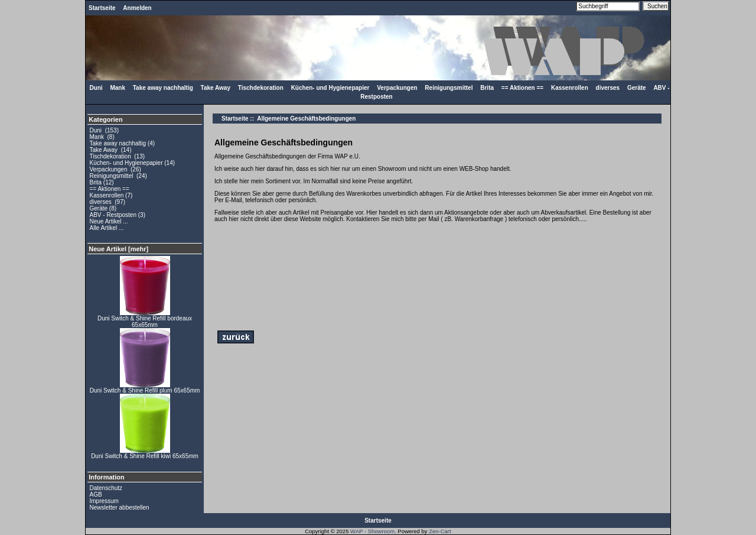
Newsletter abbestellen (120, 508)
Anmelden (137, 8)
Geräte (637, 88)
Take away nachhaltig (163, 88)
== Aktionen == (522, 88)
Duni (96, 88)
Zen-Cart (440, 531)
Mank (118, 88)
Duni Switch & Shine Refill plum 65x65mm (145, 388)
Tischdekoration (261, 88)
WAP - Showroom (372, 531)
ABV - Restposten (113, 215)
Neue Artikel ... (109, 221)
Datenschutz (106, 488)
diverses (608, 88)
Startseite (102, 8)
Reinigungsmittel (449, 88)
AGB (96, 495)
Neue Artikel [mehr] (118, 249)
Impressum (104, 501)
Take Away (216, 88)
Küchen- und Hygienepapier (330, 88)
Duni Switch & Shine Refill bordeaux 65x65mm (145, 319)
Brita (487, 88)
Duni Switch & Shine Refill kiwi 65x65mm (145, 453)
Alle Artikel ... (107, 228)
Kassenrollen (570, 88)
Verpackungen (397, 88)
